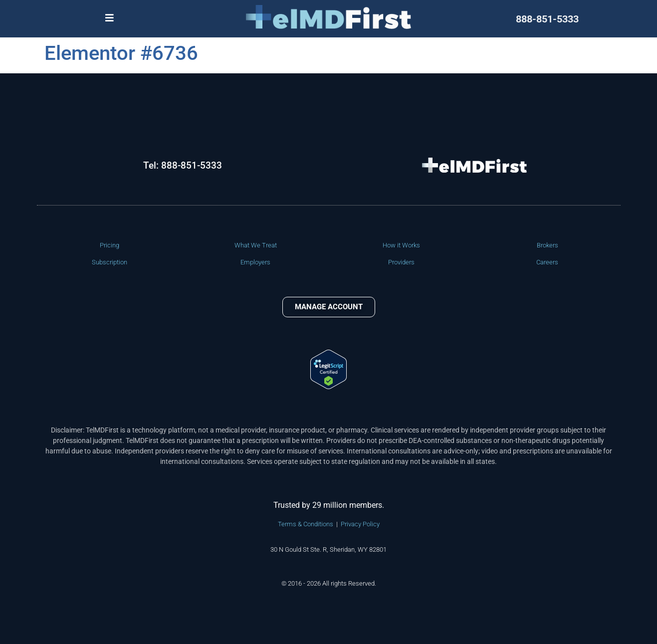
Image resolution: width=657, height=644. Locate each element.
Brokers (547, 245)
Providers (401, 262)
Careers (547, 262)
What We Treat (256, 245)
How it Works (401, 245)
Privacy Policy (360, 524)
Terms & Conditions (306, 524)
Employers (255, 262)
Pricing (109, 245)
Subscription (109, 262)
